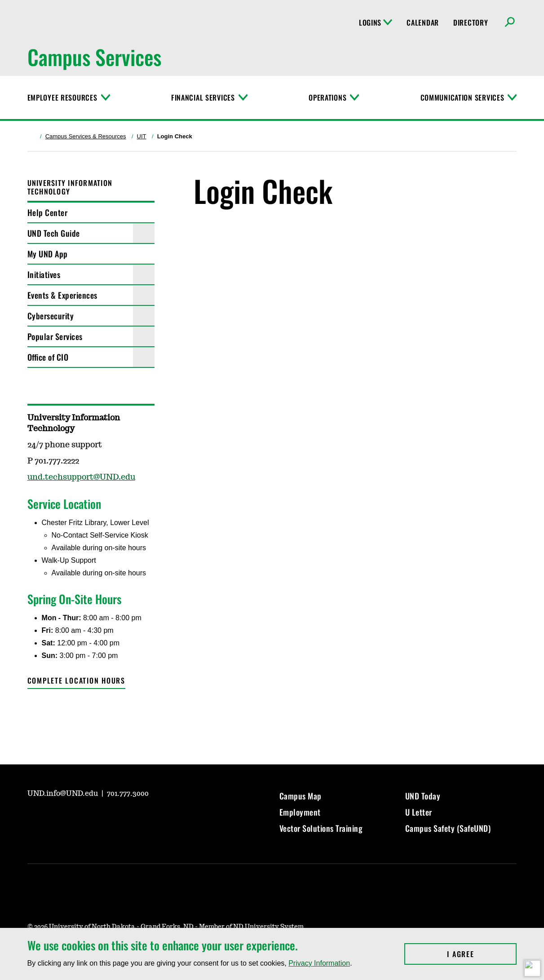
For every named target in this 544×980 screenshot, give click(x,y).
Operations (327, 97)
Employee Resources (62, 97)
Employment (300, 812)
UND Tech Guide (54, 233)
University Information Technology (70, 187)
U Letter (419, 812)
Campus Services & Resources (86, 136)
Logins (376, 22)
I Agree (482, 954)
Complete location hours (76, 680)
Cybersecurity (51, 316)
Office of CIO (48, 357)
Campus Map (301, 796)
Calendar (423, 22)
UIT (142, 136)
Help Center (48, 212)
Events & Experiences (62, 295)
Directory (471, 22)
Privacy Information (319, 963)
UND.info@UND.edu (64, 794)
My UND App (48, 254)
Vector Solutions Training (321, 828)
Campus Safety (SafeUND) (448, 828)
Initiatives (44, 274)
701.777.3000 (128, 794)
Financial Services (203, 97)
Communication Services (462, 97)
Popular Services (55, 336)
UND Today (423, 796)
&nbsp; (355, 430)
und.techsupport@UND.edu (81, 477)
